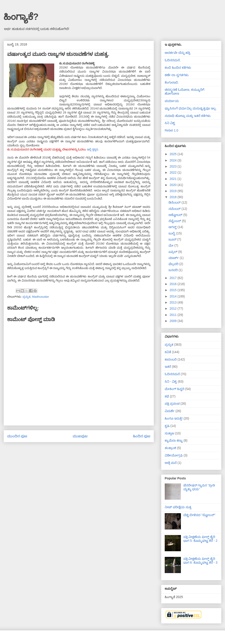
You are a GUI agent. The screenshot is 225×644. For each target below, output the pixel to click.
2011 (174, 315)
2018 (174, 197)
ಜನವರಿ (174, 270)
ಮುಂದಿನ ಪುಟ (17, 436)
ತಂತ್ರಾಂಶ (170, 448)
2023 (174, 166)
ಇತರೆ (168, 367)
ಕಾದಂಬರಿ (171, 359)
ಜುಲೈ (172, 233)
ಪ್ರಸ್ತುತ (26, 297)
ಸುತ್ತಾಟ (169, 433)
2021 (174, 179)
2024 (174, 160)
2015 (174, 290)
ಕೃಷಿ (167, 426)
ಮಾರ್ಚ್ (174, 258)
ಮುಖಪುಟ (80, 436)
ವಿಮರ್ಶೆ (170, 411)
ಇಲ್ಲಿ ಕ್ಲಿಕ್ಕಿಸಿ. (93, 149)
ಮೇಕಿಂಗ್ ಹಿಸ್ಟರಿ (174, 389)
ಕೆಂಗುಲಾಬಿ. (172, 82)
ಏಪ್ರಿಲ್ (173, 252)
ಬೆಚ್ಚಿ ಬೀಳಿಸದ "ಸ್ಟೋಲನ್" (199, 515)
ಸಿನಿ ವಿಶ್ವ (170, 123)
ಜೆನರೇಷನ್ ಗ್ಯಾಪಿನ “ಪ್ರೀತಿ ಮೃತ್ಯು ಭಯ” (199, 487)
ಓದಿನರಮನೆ (172, 374)
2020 (174, 185)
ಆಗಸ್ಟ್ (173, 227)
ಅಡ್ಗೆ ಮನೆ (171, 463)
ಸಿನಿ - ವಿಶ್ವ (171, 381)
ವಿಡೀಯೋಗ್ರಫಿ (174, 455)
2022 (174, 172)
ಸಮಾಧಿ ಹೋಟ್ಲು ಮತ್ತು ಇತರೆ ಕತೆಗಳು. (188, 116)
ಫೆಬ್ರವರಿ (174, 264)
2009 (174, 321)
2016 (174, 284)
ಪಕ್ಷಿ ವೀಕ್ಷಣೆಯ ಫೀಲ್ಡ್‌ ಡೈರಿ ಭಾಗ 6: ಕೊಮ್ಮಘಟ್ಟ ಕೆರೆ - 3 (200, 561)
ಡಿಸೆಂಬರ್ (175, 202)
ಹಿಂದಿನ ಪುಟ (142, 436)
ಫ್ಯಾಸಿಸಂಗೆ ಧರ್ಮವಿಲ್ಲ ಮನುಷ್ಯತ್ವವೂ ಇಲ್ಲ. (191, 108)
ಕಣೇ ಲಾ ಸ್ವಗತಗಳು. (177, 75)
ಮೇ (171, 245)
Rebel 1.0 (171, 130)
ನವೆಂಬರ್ (175, 209)
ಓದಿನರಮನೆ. (173, 60)
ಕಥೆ (167, 396)
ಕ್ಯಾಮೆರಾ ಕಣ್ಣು (174, 440)
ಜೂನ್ (173, 239)
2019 (174, 191)
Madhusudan (40, 297)
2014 (174, 296)
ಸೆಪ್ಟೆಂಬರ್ (175, 221)
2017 (174, 278)
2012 (174, 308)
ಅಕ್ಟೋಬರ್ (176, 215)
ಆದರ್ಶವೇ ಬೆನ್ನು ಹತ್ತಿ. (178, 53)
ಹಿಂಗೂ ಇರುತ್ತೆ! (174, 418)
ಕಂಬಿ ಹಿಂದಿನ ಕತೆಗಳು (178, 68)
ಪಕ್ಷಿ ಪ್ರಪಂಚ (172, 404)
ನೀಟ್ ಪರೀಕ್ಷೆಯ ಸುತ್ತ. (178, 507)
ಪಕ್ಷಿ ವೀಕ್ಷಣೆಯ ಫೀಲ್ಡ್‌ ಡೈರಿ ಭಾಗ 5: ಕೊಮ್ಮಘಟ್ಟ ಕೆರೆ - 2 (200, 539)
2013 (174, 302)
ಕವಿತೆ (168, 352)
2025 (174, 154)
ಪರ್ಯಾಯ (172, 101)
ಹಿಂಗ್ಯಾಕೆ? (21, 17)
